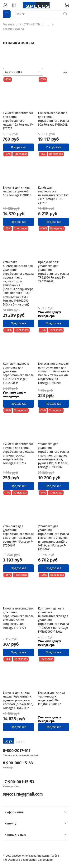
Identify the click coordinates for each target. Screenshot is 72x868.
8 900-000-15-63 (18, 763)
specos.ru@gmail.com (23, 794)
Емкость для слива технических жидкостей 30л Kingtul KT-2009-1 (51, 698)
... (48, 24)
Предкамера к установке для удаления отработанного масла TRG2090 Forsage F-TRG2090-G (53, 272)
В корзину (18, 147)
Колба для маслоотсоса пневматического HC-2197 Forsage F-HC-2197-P (53, 195)
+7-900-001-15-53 (19, 782)
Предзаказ (19, 222)
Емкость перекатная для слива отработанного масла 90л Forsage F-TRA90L (53, 119)
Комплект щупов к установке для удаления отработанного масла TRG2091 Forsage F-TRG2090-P (18, 373)
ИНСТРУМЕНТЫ (30, 24)
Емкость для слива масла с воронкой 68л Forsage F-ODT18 (17, 191)
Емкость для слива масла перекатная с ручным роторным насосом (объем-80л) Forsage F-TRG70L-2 (18, 700)
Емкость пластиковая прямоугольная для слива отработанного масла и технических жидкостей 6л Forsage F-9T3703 (53, 373)
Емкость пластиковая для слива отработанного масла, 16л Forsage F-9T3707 (18, 121)
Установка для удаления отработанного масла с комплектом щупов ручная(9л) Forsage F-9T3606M (18, 536)
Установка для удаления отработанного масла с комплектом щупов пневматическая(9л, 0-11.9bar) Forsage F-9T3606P (53, 538)
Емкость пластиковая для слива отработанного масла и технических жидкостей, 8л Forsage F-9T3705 (18, 618)
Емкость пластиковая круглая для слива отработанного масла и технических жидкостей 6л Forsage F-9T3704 (18, 454)
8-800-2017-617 (17, 751)
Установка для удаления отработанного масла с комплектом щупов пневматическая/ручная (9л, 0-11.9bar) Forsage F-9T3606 (53, 455)
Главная (9, 24)
